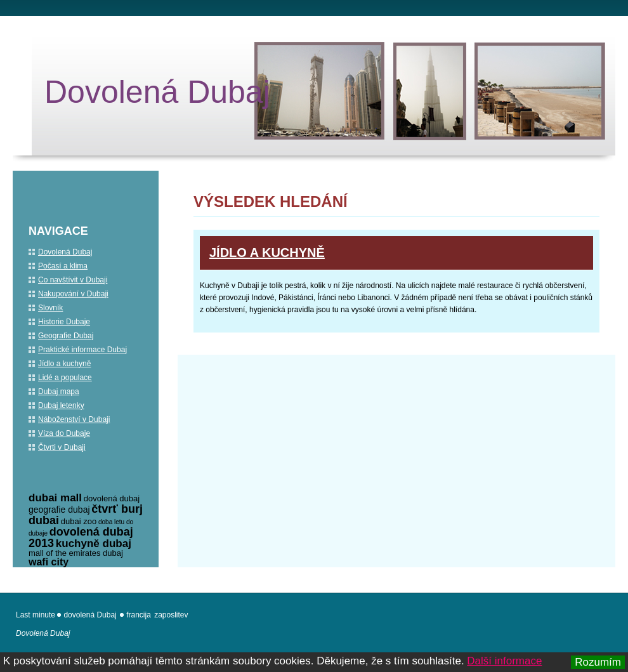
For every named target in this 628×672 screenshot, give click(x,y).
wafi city (49, 562)
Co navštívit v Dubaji (73, 280)
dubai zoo (79, 521)
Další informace (504, 661)
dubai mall (55, 498)
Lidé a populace (65, 378)
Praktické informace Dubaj (82, 350)
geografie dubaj (59, 510)
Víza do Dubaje (64, 433)
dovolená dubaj (112, 498)
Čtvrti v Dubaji (62, 447)
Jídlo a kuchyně (267, 253)
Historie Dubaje (64, 322)
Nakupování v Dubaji (73, 294)
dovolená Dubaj (90, 615)
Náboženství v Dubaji (74, 419)
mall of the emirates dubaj (76, 553)
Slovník (50, 308)
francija (139, 615)
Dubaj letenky (61, 405)
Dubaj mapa (59, 392)
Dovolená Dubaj (157, 92)
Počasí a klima (63, 266)
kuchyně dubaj (94, 544)
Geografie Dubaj (66, 336)
